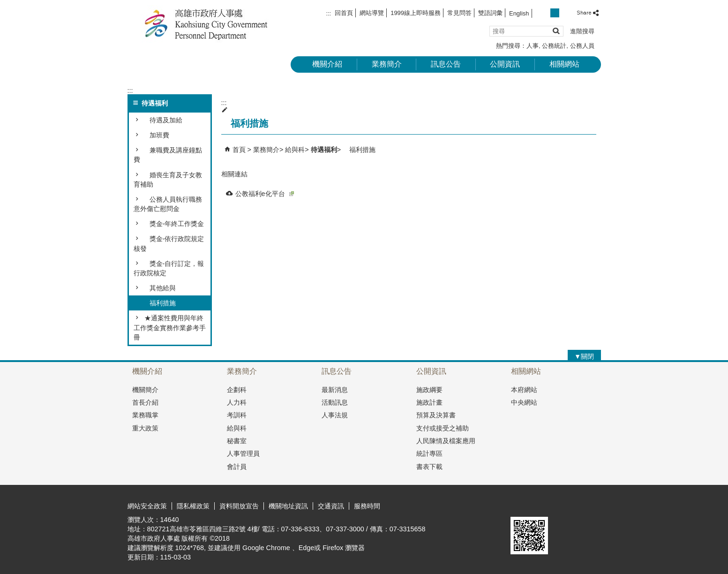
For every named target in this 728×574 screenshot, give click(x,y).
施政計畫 (429, 402)
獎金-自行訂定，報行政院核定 (169, 268)
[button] (556, 31)
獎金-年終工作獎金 (174, 224)
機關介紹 (327, 64)
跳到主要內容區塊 (5, 5)
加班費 (156, 135)
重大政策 (145, 428)
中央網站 (524, 402)
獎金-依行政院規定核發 (169, 243)
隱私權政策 (193, 506)
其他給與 (159, 288)
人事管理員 (243, 453)
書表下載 (429, 467)
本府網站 (524, 390)
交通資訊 (331, 506)
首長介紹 (145, 402)
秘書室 (237, 441)
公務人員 (582, 46)
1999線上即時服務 (416, 13)
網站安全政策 (147, 506)
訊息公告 (446, 64)
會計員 (237, 467)
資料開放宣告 (239, 506)
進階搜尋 (582, 31)
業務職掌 (145, 415)
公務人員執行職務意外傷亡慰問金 (168, 204)
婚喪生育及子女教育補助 (168, 180)
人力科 (237, 402)
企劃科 (237, 390)
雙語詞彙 (490, 13)
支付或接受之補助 (443, 428)
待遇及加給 (163, 120)
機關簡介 (145, 390)
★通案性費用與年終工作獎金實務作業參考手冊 (170, 327)
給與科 (295, 150)
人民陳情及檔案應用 (446, 441)
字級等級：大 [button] (565, 13)
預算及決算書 (436, 415)
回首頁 (344, 13)
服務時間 (367, 506)
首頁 (239, 150)
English (519, 13)
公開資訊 (505, 64)
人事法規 (335, 415)
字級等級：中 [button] (555, 13)
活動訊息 (335, 402)
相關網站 (564, 64)
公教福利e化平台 (265, 194)
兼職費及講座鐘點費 (168, 155)
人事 (533, 46)
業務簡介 (387, 64)
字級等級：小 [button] (544, 13)
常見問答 (459, 13)
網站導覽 (372, 13)
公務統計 (554, 46)
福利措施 (159, 303)
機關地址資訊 (288, 506)
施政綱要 (429, 390)
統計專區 (429, 453)
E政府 (521, 505)
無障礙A (567, 506)
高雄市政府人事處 (207, 24)
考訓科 (237, 415)
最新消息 (335, 390)
